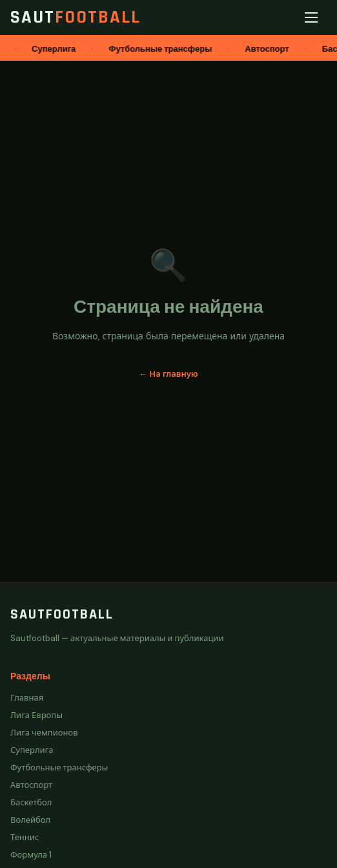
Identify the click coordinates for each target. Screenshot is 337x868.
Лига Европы (36, 715)
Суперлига (32, 750)
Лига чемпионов (44, 733)
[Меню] (314, 17)
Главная (27, 698)
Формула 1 (31, 855)
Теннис (25, 837)
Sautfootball (62, 615)
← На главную (168, 374)
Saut (76, 17)
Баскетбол (31, 802)
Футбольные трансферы (59, 767)
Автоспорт (31, 785)
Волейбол (30, 820)
